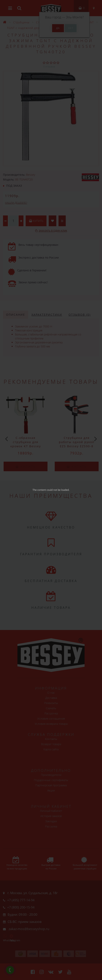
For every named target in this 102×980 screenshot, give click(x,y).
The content (39, 490)
